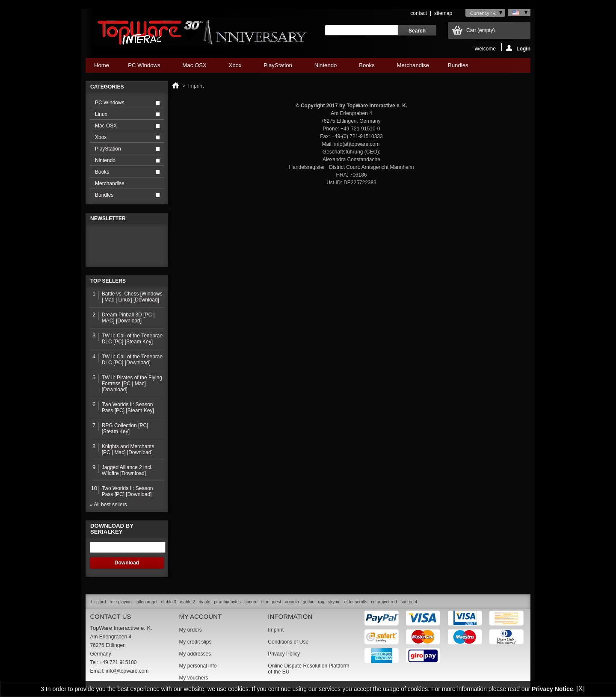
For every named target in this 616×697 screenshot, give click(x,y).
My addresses (195, 654)
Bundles (458, 67)
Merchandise (413, 65)
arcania (292, 602)
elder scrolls (356, 602)
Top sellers (108, 281)
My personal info (198, 666)
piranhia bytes (228, 602)
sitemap (443, 13)
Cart (481, 30)
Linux (101, 114)
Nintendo (326, 67)
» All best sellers (108, 505)
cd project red (384, 602)
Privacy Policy (284, 654)
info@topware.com (127, 671)
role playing (120, 602)
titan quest (271, 602)
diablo (205, 602)
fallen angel (147, 602)
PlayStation (278, 67)
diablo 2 (188, 602)
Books (367, 67)
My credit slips (195, 642)
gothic (309, 602)
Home (102, 65)
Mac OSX (194, 67)
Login (518, 48)
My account (200, 616)
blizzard (98, 602)
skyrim (334, 602)
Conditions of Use (288, 642)
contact (419, 13)
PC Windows (144, 67)
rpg (321, 602)
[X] (580, 689)
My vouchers (193, 678)
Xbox (235, 67)
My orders (190, 630)
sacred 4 (409, 602)
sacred (251, 602)
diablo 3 (169, 602)
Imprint (276, 630)
